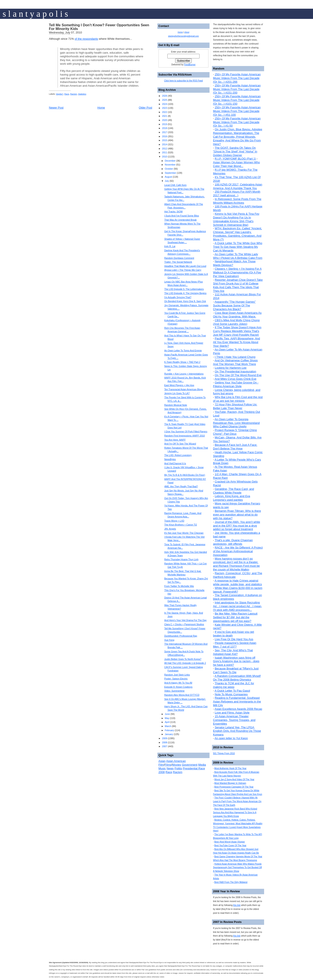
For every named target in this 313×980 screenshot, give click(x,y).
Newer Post (56, 108)
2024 (165, 104)
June (167, 714)
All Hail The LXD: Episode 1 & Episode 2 (185, 663)
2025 (165, 100)
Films (168, 765)
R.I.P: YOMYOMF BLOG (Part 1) (235, 159)
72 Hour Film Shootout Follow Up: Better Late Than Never (235, 406)
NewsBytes (170, 459)
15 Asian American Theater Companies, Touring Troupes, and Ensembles (234, 720)
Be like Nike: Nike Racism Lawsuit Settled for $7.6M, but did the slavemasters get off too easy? (235, 617)
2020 (165, 120)
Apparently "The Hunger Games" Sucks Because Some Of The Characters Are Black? (234, 305)
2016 (165, 136)
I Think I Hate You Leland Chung (235, 357)
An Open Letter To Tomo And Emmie (183, 350)
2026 (165, 96)
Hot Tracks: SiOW (174, 212)
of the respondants (87, 39)
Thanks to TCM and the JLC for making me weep (234, 685)
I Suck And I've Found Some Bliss (182, 216)
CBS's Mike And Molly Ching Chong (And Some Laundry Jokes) (236, 322)
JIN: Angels (170, 529)
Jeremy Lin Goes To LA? (177, 393)
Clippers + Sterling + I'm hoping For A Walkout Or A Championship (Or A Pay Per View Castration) (237, 272)
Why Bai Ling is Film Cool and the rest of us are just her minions (238, 399)
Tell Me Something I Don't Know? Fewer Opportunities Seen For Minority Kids (99, 27)
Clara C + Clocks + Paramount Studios (184, 624)
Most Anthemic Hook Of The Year (230, 768)
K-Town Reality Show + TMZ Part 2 (182, 362)
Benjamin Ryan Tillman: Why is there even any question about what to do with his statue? (237, 515)
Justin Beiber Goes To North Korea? (183, 659)
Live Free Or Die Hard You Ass (234, 639)
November (170, 165)
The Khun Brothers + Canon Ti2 (181, 525)
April (167, 722)
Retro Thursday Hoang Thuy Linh (181, 559)
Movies (177, 765)
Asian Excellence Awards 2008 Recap (238, 709)
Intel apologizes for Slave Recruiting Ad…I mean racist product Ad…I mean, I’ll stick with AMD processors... (237, 606)
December (170, 161)
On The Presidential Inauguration (236, 371)
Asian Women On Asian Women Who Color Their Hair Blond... (236, 164)
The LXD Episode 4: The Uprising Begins (185, 293)
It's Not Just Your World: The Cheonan (184, 533)
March (168, 726)
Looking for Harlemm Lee (231, 368)
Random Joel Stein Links (177, 675)
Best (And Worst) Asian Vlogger (230, 842)
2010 (165, 157)
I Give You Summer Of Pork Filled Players (186, 431)
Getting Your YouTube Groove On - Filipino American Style (236, 384)
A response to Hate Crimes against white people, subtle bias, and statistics (237, 582)
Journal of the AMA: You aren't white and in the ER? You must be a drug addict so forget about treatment (236, 526)
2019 (165, 124)
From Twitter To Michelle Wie (179, 586)
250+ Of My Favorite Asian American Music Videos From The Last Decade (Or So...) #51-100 (237, 111)
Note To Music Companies (231, 694)
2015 (165, 140)
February (169, 730)
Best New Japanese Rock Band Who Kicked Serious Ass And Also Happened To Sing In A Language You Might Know (235, 812)
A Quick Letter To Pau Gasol (232, 691)
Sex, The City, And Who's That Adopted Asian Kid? (233, 652)
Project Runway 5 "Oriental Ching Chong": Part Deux (235, 432)
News (170, 768)
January (169, 734)
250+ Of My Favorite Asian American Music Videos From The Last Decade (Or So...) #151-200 (237, 89)
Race (67, 94)
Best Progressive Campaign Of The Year (234, 787)
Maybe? (60, 94)
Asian (162, 761)
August (168, 177)
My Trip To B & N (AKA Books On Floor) (185, 475)
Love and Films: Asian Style (232, 713)
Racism (74, 94)
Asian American (176, 761)
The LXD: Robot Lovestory (178, 455)
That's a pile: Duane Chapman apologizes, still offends (233, 542)
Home (101, 108)
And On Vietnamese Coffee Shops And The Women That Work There (235, 362)
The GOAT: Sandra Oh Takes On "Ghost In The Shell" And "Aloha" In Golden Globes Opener (235, 151)
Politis (178, 768)
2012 (165, 149)
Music (162, 768)
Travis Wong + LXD (174, 521)
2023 (165, 108)
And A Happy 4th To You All (178, 683)
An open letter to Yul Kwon (231, 738)
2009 (165, 738)
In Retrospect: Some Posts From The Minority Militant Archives (237, 201)
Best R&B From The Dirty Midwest (231, 882)
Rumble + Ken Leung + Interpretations (184, 374)
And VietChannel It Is (175, 463)
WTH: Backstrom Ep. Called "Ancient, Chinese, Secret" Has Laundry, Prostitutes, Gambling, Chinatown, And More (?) (237, 234)
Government (190, 765)
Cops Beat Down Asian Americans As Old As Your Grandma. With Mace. (237, 315)
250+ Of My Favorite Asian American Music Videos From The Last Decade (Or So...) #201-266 (237, 78)
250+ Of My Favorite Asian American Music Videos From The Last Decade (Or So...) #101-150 (237, 100)
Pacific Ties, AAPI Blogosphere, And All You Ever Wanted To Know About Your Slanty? (236, 342)
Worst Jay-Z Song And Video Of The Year (234, 779)
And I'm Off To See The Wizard (180, 444)
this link (237, 905)
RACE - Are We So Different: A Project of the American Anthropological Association (238, 551)
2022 (165, 112)
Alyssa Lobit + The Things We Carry (183, 270)
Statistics (82, 94)
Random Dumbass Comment (179, 258)
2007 (165, 746)
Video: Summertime (174, 691)
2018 (165, 128)
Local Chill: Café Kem (175, 185)
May (167, 718)
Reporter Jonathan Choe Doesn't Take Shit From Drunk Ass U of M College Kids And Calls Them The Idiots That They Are (238, 285)
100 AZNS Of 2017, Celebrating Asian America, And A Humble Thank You (238, 186)
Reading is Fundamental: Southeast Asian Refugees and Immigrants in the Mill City (237, 702)
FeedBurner (190, 65)
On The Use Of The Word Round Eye (238, 375)
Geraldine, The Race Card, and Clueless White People (233, 491)
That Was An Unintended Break (181, 220)
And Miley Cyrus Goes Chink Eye (235, 379)
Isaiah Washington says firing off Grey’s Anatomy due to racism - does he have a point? (236, 661)
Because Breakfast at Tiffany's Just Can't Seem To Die (236, 670)
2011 (165, 152)
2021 (165, 116)
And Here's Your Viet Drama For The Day (186, 620)
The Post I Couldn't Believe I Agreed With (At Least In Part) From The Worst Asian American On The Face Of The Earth (237, 801)
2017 (165, 132)
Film (161, 765)
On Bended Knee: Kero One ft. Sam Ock (185, 301)
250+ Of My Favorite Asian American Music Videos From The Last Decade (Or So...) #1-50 (237, 122)
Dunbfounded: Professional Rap (181, 636)
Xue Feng (169, 640)
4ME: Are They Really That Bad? (181, 486)
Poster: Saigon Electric (176, 679)
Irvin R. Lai (170, 246)
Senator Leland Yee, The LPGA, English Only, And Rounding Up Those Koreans (237, 731)
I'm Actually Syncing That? (178, 297)
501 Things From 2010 (224, 753)
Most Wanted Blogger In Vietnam (230, 783)
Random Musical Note (176, 405)
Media (202, 765)
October (169, 169)
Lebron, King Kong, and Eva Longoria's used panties (232, 498)
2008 (165, 742)
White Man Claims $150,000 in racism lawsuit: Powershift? (238, 590)
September (170, 173)
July (167, 181)
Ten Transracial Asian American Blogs (184, 389)
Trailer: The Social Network (178, 262)
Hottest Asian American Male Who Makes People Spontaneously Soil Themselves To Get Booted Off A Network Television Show (237, 868)
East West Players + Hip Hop (179, 385)
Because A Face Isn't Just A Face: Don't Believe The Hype (235, 447)
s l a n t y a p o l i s (35, 14)
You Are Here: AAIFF (175, 440)
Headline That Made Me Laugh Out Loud (185, 266)
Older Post (146, 108)
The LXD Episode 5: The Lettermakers (184, 289)
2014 (165, 144)
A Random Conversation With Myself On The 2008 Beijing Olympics (237, 678)
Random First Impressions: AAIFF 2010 (185, 436)
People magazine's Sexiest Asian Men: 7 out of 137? (235, 645)
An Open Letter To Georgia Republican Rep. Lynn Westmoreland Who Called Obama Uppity (236, 423)
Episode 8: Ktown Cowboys (178, 687)
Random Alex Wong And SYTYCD (182, 695)
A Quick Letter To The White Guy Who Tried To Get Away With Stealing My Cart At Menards (238, 247)
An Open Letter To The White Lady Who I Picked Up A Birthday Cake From (238, 256)
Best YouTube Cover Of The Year (230, 845)
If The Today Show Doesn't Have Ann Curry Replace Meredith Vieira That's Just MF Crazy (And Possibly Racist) (237, 331)
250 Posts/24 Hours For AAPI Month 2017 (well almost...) (237, 193)
